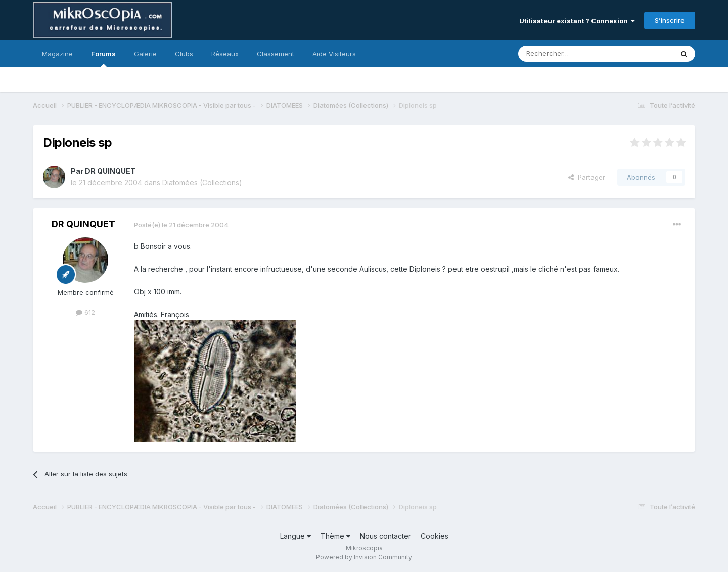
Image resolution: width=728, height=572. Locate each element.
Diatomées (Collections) (202, 182)
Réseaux (225, 54)
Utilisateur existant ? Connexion (577, 21)
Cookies (435, 536)
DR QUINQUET (110, 171)
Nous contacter (385, 536)
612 (85, 312)
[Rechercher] (573, 54)
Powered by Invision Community (364, 557)
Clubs (184, 54)
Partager (587, 177)
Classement (276, 54)
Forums (103, 58)
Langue (295, 536)
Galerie (145, 54)
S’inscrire (670, 20)
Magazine (57, 54)
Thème (335, 536)
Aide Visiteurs (334, 54)
